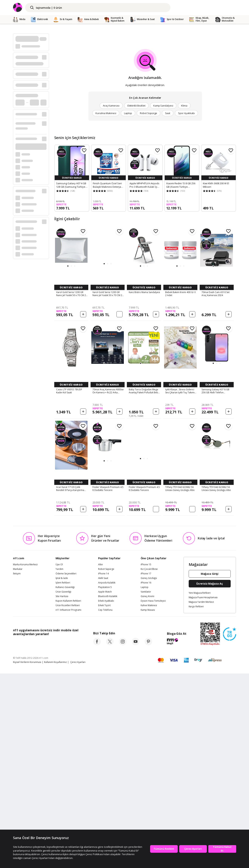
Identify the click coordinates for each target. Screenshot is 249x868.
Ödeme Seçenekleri (66, 768)
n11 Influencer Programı (68, 804)
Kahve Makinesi (149, 800)
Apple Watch (105, 786)
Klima (184, 106)
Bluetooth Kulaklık (108, 791)
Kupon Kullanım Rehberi (68, 795)
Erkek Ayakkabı (106, 795)
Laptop (128, 113)
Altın (100, 759)
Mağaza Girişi (210, 768)
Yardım (59, 764)
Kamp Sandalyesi (163, 106)
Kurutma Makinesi (106, 113)
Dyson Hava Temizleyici (153, 795)
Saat (168, 113)
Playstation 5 (105, 782)
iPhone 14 (103, 768)
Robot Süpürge (148, 113)
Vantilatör (146, 786)
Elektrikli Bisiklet (136, 106)
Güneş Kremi (147, 791)
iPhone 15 (146, 759)
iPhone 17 (146, 768)
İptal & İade (62, 773)
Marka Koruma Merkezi (25, 759)
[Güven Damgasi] (230, 829)
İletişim (17, 768)
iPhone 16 (146, 777)
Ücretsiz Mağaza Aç (209, 778)
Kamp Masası (148, 804)
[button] (68, 266)
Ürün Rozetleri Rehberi (68, 800)
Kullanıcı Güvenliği (65, 782)
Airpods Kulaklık (107, 777)
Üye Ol (59, 759)
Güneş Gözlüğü (149, 773)
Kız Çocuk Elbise (149, 764)
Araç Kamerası (111, 106)
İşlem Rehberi (63, 777)
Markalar (18, 764)
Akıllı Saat (103, 773)
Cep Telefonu (105, 804)
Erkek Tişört (104, 800)
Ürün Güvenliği (63, 786)
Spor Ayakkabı (186, 113)
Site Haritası (62, 791)
